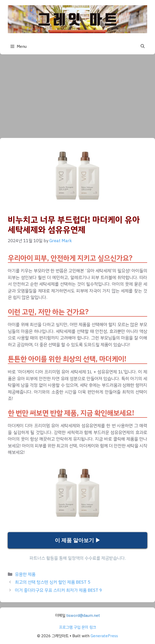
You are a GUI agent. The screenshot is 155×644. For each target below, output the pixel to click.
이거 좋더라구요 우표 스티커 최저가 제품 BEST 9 (58, 590)
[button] (143, 46)
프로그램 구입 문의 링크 (77, 627)
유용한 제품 (25, 574)
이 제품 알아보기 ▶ (78, 540)
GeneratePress (104, 636)
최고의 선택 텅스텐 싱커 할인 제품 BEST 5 (53, 582)
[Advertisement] (77, 94)
